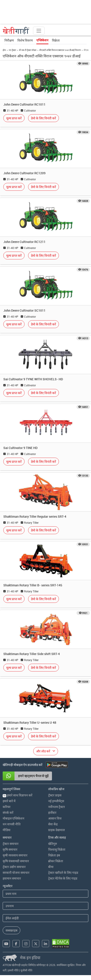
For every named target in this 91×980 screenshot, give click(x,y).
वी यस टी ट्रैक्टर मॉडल (28, 50)
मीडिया (7, 830)
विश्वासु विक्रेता (57, 849)
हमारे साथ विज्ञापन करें (18, 795)
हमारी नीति (13, 970)
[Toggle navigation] (39, 31)
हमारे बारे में (9, 801)
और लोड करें (43, 751)
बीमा (51, 867)
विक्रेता (56, 40)
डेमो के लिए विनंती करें (43, 118)
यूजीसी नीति (26, 970)
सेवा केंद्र (53, 824)
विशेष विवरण (25, 40)
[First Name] (45, 894)
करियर (7, 807)
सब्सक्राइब (11, 930)
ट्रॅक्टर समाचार (11, 844)
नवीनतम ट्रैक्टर (57, 807)
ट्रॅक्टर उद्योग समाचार (14, 867)
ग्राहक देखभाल (56, 830)
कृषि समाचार (10, 849)
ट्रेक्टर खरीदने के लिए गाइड (63, 873)
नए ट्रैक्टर (12, 50)
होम (4, 50)
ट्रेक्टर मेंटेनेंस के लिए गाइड (63, 878)
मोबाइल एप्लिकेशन (13, 818)
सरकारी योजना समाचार (16, 873)
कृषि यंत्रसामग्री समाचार (16, 861)
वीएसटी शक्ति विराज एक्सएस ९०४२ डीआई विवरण (60, 50)
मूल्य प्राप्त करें (14, 118)
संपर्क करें (8, 813)
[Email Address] (45, 918)
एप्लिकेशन (42, 40)
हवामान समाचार (12, 878)
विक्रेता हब (54, 855)
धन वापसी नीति (12, 824)
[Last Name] (45, 906)
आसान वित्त (55, 818)
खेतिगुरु (53, 844)
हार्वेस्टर (52, 813)
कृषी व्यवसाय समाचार (15, 855)
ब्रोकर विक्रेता (56, 861)
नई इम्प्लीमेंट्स (56, 801)
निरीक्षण (9, 40)
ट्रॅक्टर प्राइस (55, 795)
